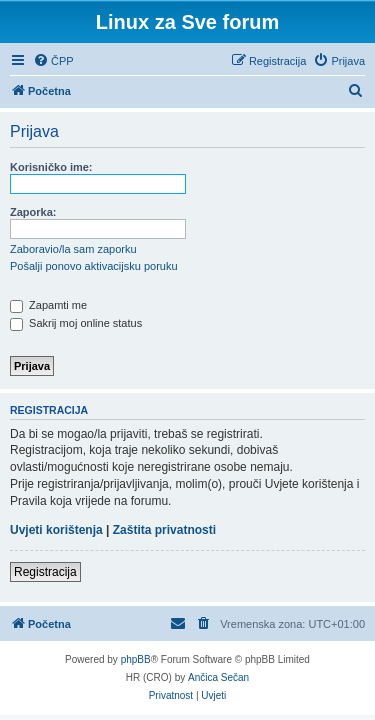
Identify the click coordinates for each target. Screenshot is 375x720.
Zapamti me (48, 305)
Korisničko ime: (51, 167)
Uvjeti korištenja (56, 530)
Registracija (45, 572)
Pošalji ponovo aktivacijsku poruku (94, 266)
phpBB (136, 659)
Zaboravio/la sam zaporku (73, 249)
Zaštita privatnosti (164, 530)
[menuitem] (53, 61)
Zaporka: (33, 212)
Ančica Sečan (218, 677)
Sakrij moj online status (76, 323)
